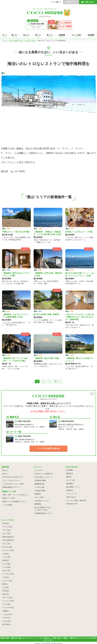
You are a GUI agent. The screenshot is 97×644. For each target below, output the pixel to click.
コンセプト (38, 470)
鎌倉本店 (70, 473)
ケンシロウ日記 (8, 608)
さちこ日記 (7, 544)
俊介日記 (6, 594)
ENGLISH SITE (72, 504)
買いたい (6, 470)
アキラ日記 (7, 530)
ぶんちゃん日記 (8, 550)
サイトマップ (71, 494)
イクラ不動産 (7, 505)
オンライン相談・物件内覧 (76, 500)
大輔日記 (6, 611)
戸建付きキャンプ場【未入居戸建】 (16, 232)
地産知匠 (38, 494)
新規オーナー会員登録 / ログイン (15, 502)
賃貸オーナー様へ (9, 498)
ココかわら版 (39, 487)
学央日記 (6, 523)
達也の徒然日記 (8, 537)
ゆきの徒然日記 (8, 540)
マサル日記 (7, 618)
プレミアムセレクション (11, 480)
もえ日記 (6, 587)
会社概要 (70, 470)
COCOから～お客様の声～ (44, 474)
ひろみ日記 (7, 621)
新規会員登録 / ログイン (11, 487)
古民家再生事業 (40, 480)
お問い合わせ (89, 2)
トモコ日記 (7, 557)
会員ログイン (71, 2)
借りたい (6, 474)
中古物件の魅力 (40, 491)
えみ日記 (6, 554)
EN (60, 2)
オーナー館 (70, 480)
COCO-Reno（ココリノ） (44, 477)
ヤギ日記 (6, 577)
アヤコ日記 (7, 604)
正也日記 (6, 591)
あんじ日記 (7, 533)
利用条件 (70, 490)
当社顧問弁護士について (43, 513)
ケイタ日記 (7, 564)
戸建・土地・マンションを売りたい (16, 495)
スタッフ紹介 (39, 497)
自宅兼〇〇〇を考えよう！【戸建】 (79, 232)
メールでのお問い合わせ (48, 448)
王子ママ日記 (7, 598)
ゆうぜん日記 (7, 547)
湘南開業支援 (39, 484)
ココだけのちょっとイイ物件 (13, 484)
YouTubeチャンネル (42, 501)
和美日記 (6, 560)
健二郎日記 (7, 624)
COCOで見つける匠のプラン (13, 477)
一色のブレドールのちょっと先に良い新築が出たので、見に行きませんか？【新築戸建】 (79, 317)
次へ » (57, 381)
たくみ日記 (7, 567)
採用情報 (70, 484)
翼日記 (5, 584)
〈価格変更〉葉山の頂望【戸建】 (47, 358)
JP (54, 2)
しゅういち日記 (8, 601)
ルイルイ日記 (7, 581)
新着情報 (38, 504)
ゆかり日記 (7, 571)
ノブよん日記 (7, 614)
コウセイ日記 (7, 527)
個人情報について (73, 487)
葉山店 (69, 477)
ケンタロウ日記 (8, 574)
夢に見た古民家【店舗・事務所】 (47, 314)
